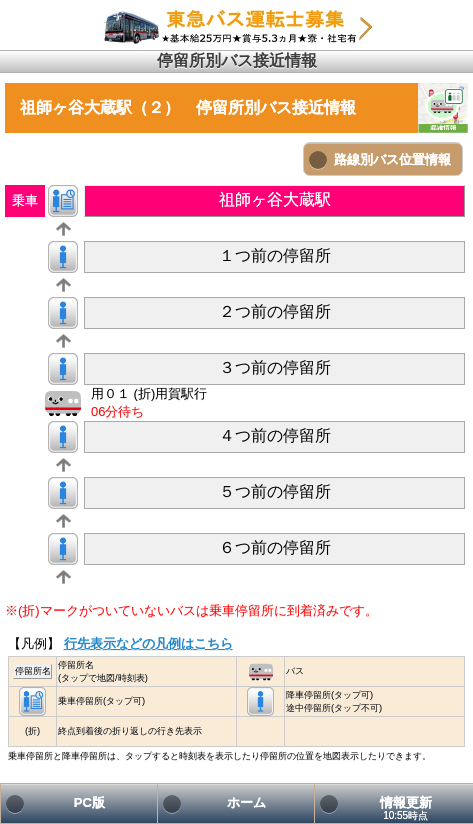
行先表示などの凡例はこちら (148, 643)
